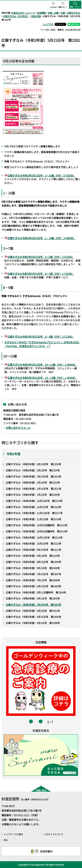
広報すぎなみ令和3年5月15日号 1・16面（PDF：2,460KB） (41, 238)
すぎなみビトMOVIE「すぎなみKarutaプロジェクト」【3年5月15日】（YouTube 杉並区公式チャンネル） (42, 344)
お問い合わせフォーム (18, 428)
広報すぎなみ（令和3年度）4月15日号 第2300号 (33, 617)
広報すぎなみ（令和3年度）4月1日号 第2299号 (33, 623)
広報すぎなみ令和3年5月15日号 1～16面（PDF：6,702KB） (41, 175)
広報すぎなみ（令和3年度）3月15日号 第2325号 (33, 464)
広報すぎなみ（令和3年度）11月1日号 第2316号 (33, 519)
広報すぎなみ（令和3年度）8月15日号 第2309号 (33, 562)
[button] (53, 5)
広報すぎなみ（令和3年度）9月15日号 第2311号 (33, 550)
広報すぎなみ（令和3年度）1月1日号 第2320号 (33, 495)
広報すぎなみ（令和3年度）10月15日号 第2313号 (34, 538)
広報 (63, 13)
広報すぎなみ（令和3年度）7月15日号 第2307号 (33, 574)
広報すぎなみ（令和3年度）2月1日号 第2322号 (33, 482)
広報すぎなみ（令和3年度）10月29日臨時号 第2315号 (37, 525)
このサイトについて (54, 834)
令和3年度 (36, 16)
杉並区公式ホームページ (23, 13)
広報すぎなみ (74, 13)
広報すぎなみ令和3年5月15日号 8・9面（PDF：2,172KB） (41, 337)
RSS (6, 840)
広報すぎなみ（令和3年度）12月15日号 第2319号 (34, 501)
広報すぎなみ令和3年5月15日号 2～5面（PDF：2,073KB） (41, 257)
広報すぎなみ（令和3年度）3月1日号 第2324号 (33, 470)
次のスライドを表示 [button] (41, 721)
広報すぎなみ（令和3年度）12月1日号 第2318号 (33, 507)
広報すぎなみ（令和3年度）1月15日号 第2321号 (33, 489)
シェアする (48, 24)
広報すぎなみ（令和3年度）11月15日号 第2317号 (34, 513)
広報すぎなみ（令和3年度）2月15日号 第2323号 (33, 476)
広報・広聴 (53, 13)
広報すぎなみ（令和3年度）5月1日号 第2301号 (33, 611)
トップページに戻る (13, 834)
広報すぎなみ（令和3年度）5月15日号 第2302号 (33, 605)
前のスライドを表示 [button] (31, 721)
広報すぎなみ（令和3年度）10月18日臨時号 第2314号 (37, 531)
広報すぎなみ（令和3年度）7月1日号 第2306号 (33, 580)
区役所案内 (46, 851)
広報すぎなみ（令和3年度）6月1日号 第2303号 (33, 598)
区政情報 (41, 13)
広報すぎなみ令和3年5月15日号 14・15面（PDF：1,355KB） (42, 378)
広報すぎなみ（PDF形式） (16, 16)
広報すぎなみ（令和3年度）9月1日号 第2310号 (33, 556)
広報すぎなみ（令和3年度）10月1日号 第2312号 (33, 544)
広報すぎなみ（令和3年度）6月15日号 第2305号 (33, 586)
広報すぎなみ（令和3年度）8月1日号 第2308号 (33, 568)
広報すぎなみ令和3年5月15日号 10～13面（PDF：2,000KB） (42, 365)
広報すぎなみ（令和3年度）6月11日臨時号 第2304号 (36, 592)
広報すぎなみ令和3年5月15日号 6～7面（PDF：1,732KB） (41, 274)
